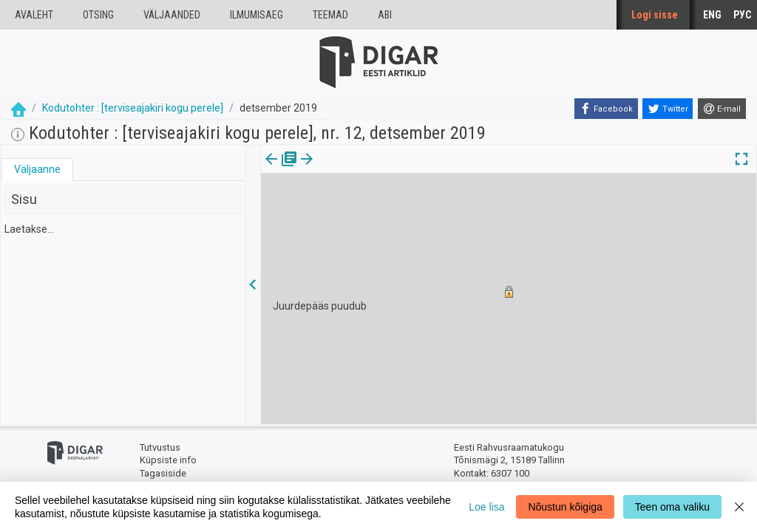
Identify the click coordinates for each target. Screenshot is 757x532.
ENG (712, 15)
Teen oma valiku (672, 507)
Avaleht (34, 15)
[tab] (37, 170)
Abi (385, 15)
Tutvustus (160, 447)
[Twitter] (668, 109)
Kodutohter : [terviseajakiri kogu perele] (133, 108)
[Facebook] (606, 109)
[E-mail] (722, 109)
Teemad (330, 15)
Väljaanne (37, 169)
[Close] (739, 507)
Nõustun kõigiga (565, 507)
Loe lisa (486, 507)
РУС (742, 15)
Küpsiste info (168, 460)
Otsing (98, 15)
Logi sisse (655, 15)
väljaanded (172, 15)
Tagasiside (163, 473)
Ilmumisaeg (257, 15)
